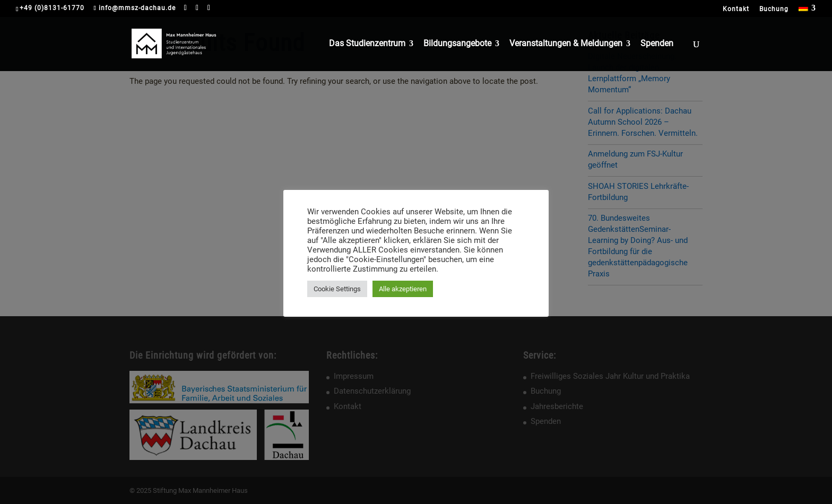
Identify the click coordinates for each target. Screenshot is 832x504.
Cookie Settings (337, 289)
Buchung (774, 9)
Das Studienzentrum (367, 44)
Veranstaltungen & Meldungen (566, 44)
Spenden (657, 44)
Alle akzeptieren (403, 289)
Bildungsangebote (457, 44)
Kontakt (736, 9)
